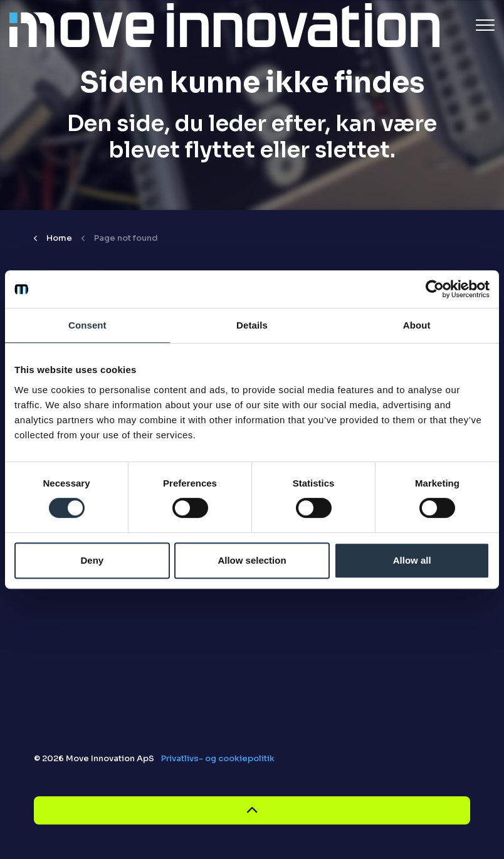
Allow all (412, 560)
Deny (92, 560)
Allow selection (252, 560)
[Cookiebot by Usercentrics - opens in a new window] (435, 289)
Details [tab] (252, 325)
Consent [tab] (87, 325)
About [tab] (417, 325)
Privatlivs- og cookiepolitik (218, 758)
